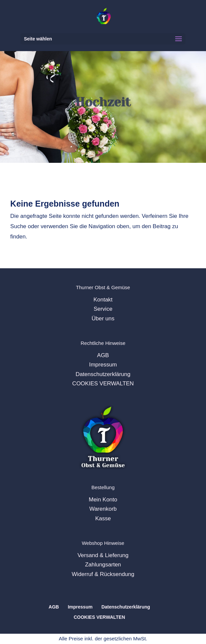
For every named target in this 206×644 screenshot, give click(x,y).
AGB (103, 355)
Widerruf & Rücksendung (103, 574)
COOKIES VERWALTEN (103, 384)
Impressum (103, 365)
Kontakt (103, 300)
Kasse (103, 518)
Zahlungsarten (103, 565)
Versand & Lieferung (103, 555)
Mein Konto (103, 500)
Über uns (103, 319)
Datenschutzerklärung (103, 374)
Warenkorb (103, 509)
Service (103, 309)
